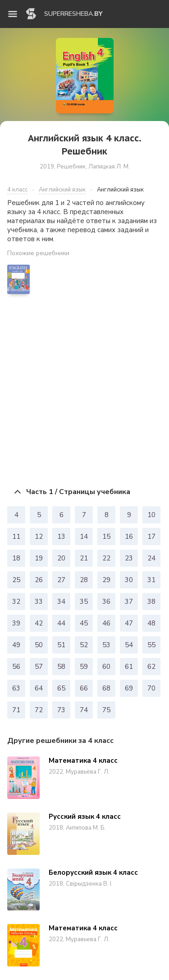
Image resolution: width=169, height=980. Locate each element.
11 (16, 537)
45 (84, 623)
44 (61, 623)
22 (106, 558)
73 (61, 710)
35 (84, 602)
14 (84, 537)
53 (106, 645)
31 (151, 580)
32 (16, 602)
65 (61, 688)
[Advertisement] (84, 390)
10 (151, 515)
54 (129, 645)
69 (129, 688)
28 (84, 580)
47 (129, 623)
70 (151, 688)
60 (106, 667)
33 (39, 602)
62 (151, 667)
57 (39, 667)
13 (61, 537)
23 (129, 558)
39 (16, 623)
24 (151, 558)
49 (16, 645)
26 (39, 580)
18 (16, 558)
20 (61, 558)
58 (61, 667)
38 (151, 602)
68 (106, 688)
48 (151, 623)
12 (39, 537)
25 (16, 580)
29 (106, 580)
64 (39, 688)
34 (61, 602)
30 (129, 580)
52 (84, 645)
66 (84, 688)
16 (129, 537)
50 (39, 645)
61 (129, 667)
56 (16, 667)
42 (39, 623)
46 (106, 623)
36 (106, 602)
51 (61, 645)
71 (16, 710)
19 (39, 558)
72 (39, 710)
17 (151, 537)
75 (106, 710)
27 (61, 580)
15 (106, 537)
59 (84, 667)
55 (151, 645)
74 (84, 710)
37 (129, 602)
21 (84, 558)
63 (16, 688)
